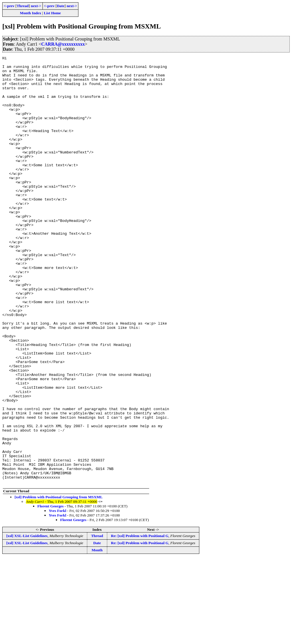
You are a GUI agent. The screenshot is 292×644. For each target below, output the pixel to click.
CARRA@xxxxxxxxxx (63, 44)
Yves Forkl (57, 596)
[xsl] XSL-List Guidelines (27, 621)
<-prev (9, 6)
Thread (23, 6)
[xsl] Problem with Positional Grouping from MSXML (59, 583)
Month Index (31, 13)
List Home (52, 13)
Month (97, 636)
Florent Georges (50, 592)
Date (61, 6)
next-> (36, 6)
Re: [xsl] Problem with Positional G (140, 621)
